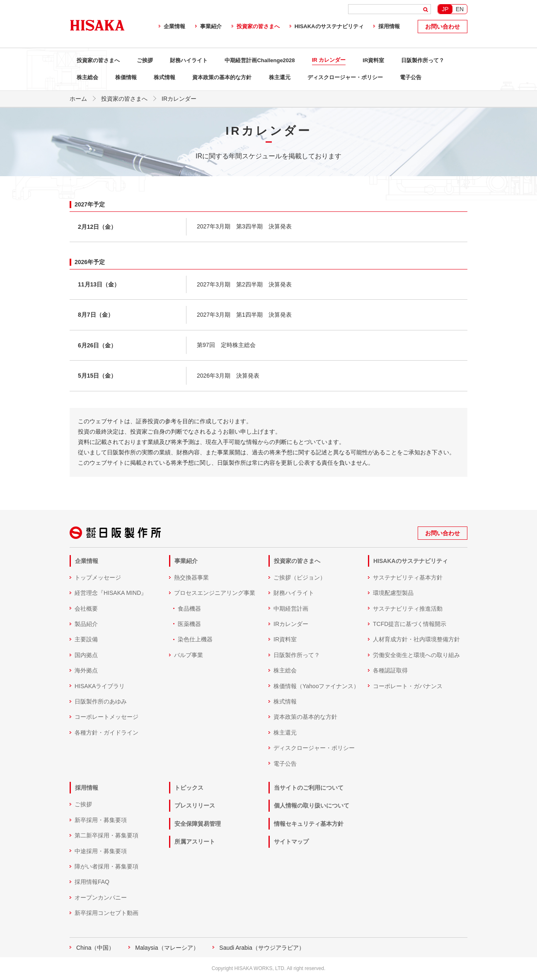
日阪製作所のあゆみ (101, 701)
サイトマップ (291, 842)
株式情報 (164, 77)
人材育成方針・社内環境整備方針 (416, 639)
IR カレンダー (329, 60)
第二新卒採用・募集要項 (106, 835)
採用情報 (389, 26)
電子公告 (411, 77)
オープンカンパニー (101, 897)
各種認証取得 (390, 670)
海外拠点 (86, 670)
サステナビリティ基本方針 (408, 577)
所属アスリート (195, 842)
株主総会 (87, 77)
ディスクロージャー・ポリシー (345, 77)
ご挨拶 (145, 60)
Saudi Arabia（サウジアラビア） (262, 947)
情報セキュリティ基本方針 (309, 823)
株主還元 (280, 77)
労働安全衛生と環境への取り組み (416, 655)
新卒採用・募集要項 (101, 820)
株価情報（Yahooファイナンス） (316, 686)
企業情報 (174, 26)
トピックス (189, 787)
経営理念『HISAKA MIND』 (111, 593)
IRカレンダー (291, 623)
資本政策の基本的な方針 (222, 77)
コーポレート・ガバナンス (408, 686)
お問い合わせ (443, 27)
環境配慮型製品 (393, 593)
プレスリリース (195, 805)
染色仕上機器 (195, 639)
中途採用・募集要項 (101, 851)
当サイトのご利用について (309, 787)
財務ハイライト (189, 60)
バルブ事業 (189, 655)
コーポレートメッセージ (106, 717)
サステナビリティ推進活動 (408, 608)
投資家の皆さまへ (258, 26)
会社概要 (86, 608)
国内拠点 (86, 655)
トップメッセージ (98, 577)
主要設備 (86, 639)
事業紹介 (211, 26)
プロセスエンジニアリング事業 (215, 593)
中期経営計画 (291, 608)
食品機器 (189, 608)
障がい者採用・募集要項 (106, 866)
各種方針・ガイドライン (106, 732)
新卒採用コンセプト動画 (106, 912)
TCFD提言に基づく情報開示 (410, 623)
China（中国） (96, 947)
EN (460, 9)
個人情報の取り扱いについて (312, 805)
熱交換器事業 (191, 577)
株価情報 (126, 77)
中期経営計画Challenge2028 (260, 60)
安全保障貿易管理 (198, 823)
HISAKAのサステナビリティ (329, 26)
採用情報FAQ (92, 882)
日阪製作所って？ (423, 60)
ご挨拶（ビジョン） (300, 577)
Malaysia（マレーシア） (167, 947)
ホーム (78, 99)
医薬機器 (189, 623)
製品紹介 (86, 623)
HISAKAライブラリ (100, 686)
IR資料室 (373, 60)
